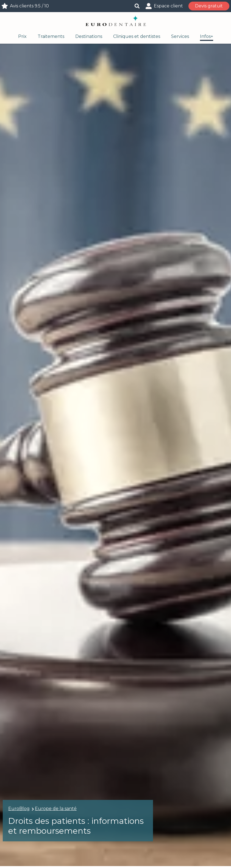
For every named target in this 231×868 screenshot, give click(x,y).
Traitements (51, 36)
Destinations (89, 36)
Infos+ (207, 36)
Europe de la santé (56, 809)
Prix (22, 36)
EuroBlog (19, 809)
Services (180, 36)
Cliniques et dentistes (137, 36)
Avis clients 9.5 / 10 (29, 6)
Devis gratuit (209, 6)
